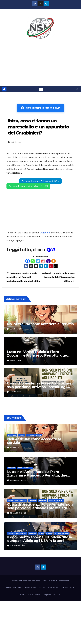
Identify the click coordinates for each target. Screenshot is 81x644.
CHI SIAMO (18, 588)
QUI (50, 250)
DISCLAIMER (31, 588)
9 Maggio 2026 (18, 546)
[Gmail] (43, 261)
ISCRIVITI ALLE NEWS (49, 588)
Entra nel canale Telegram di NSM (40, 181)
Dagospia (45, 233)
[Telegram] (38, 261)
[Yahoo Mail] (48, 261)
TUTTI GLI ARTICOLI (34, 435)
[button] (77, 89)
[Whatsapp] (33, 261)
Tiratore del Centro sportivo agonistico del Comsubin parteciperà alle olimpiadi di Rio (23, 277)
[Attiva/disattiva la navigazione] (41, 89)
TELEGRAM (58, 595)
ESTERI (41, 533)
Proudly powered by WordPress (26, 581)
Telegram (47, 595)
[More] (54, 261)
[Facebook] (28, 261)
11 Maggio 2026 (18, 448)
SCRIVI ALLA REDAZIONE (29, 595)
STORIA (21, 435)
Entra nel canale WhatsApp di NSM (28, 186)
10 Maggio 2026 (18, 513)
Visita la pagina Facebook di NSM (40, 108)
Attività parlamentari (17, 500)
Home (8, 588)
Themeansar (63, 581)
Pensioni (43, 500)
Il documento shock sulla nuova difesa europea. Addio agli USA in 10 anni (40, 539)
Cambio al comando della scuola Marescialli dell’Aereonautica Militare (58, 277)
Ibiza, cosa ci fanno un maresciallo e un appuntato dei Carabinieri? (38, 127)
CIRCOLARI (12, 435)
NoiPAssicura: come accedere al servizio (40, 324)
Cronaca (12, 468)
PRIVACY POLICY (68, 588)
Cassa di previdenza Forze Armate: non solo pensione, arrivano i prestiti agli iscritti (40, 387)
